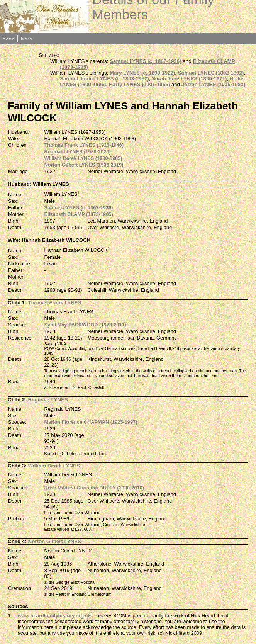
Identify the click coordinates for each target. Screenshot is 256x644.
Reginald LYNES (48, 400)
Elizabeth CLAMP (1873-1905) (78, 214)
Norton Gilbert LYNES (55, 541)
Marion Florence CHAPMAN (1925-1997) (91, 422)
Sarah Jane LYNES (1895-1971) (189, 79)
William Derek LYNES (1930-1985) (83, 158)
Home (8, 39)
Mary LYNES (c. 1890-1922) (142, 73)
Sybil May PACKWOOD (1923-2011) (85, 325)
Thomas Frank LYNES (55, 303)
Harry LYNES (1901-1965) (139, 84)
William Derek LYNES (54, 466)
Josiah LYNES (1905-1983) (213, 84)
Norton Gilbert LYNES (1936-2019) (84, 165)
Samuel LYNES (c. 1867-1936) (145, 61)
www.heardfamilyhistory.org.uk (54, 616)
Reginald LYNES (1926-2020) (77, 152)
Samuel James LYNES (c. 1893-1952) (104, 79)
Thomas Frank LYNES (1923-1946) (84, 145)
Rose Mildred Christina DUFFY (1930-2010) (94, 488)
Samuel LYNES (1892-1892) (211, 73)
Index (26, 39)
